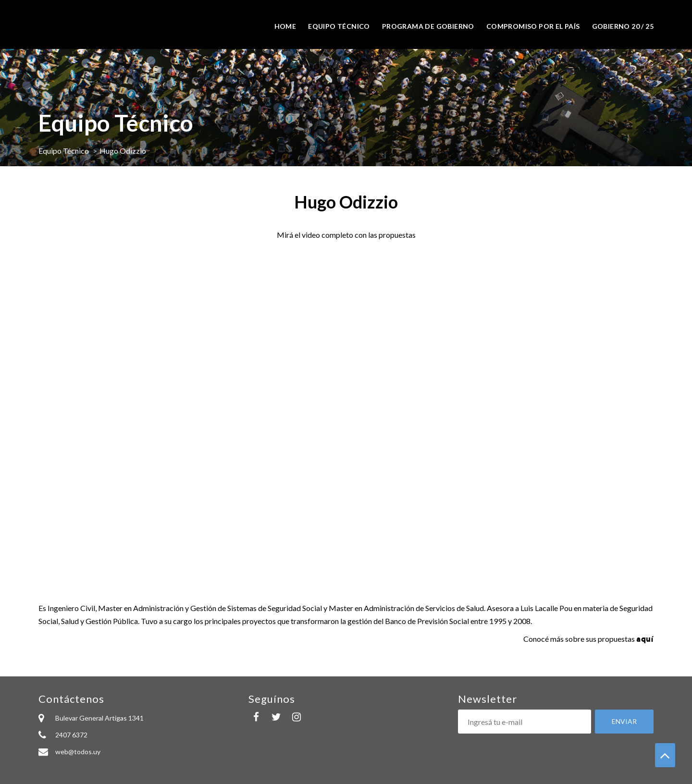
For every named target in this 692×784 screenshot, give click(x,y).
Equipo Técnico (64, 151)
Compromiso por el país (533, 26)
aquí (645, 639)
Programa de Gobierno (428, 26)
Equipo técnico (339, 26)
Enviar (624, 721)
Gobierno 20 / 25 (623, 26)
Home (285, 26)
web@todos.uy (78, 752)
